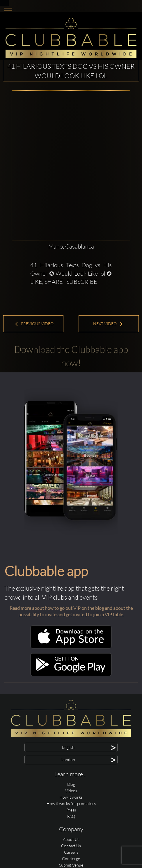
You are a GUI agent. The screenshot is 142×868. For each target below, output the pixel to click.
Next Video (108, 324)
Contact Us (71, 846)
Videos (71, 791)
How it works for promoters (71, 803)
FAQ (71, 816)
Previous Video (34, 324)
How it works (71, 797)
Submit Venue (71, 865)
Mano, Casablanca (71, 246)
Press (71, 810)
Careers (71, 852)
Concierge (71, 859)
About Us (71, 839)
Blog (71, 784)
